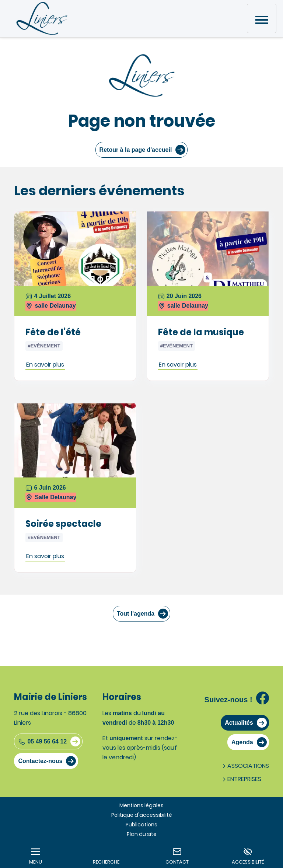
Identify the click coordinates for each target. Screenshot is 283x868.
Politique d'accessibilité (142, 815)
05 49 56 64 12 (42, 742)
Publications (141, 825)
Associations (245, 766)
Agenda (242, 742)
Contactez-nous (40, 761)
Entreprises (241, 779)
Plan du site (142, 834)
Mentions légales (141, 805)
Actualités (239, 723)
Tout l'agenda (136, 614)
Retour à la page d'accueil (136, 150)
